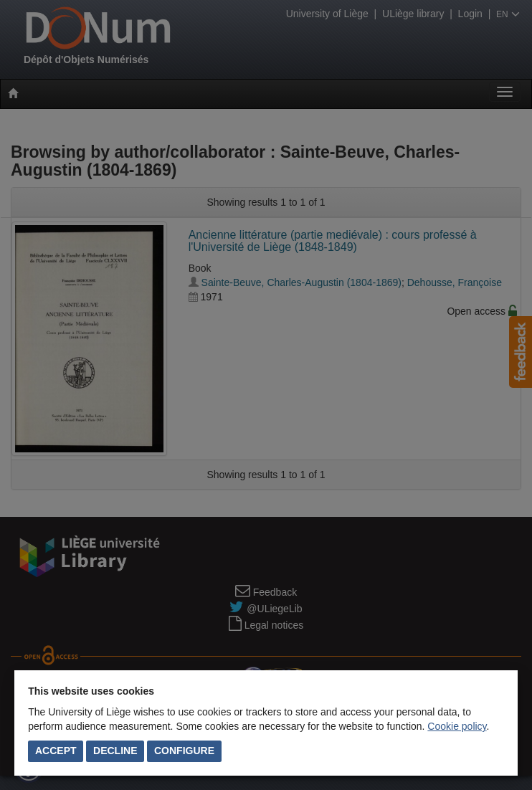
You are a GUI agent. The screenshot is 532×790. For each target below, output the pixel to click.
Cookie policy (457, 726)
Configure (184, 751)
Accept (56, 751)
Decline (115, 751)
